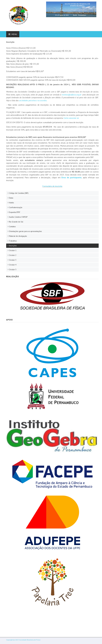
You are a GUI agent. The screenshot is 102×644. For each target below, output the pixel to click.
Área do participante (71, 177)
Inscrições (13, 246)
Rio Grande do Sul (16, 222)
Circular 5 (13, 269)
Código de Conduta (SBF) (19, 193)
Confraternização (16, 207)
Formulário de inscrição (52, 186)
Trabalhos (13, 241)
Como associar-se (71, 118)
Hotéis (11, 203)
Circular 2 (13, 255)
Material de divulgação (18, 236)
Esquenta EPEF (15, 212)
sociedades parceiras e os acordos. (33, 100)
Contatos (12, 226)
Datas (11, 198)
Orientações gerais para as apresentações (25, 231)
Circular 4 (13, 265)
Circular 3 (13, 260)
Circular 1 (13, 250)
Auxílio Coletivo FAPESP (18, 217)
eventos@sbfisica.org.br (72, 95)
